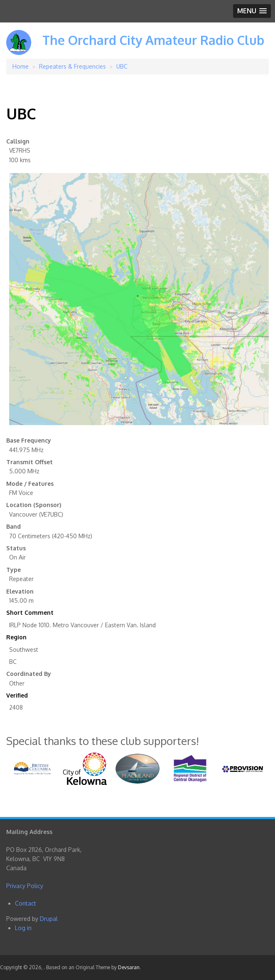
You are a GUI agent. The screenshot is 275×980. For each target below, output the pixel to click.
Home (21, 66)
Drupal (49, 919)
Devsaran (129, 967)
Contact (26, 903)
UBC (122, 66)
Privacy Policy (25, 886)
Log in (23, 928)
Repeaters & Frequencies (72, 66)
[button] (252, 11)
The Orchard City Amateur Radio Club (153, 40)
